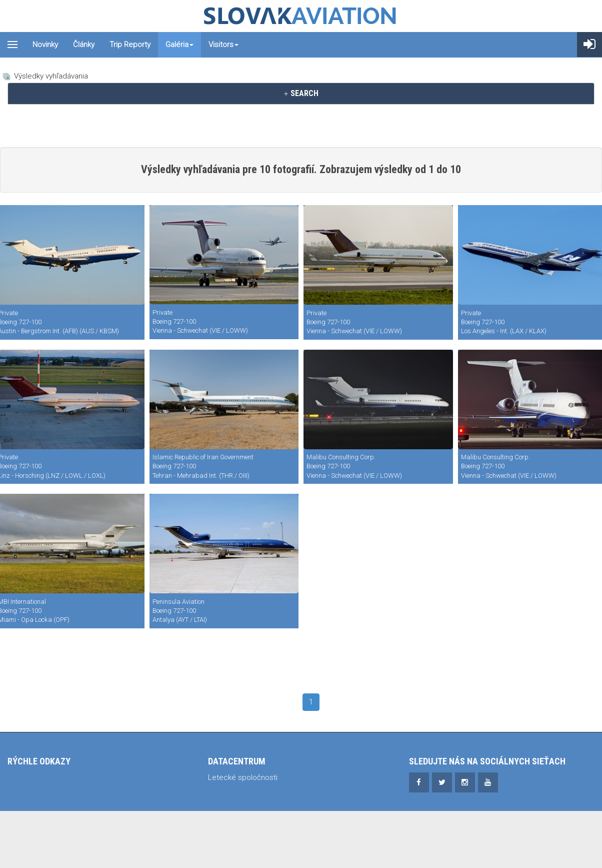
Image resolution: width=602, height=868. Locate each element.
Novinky (45, 45)
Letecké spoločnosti (243, 777)
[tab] (301, 94)
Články (84, 45)
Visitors (223, 45)
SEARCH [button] (301, 93)
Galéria (179, 45)
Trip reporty (130, 45)
